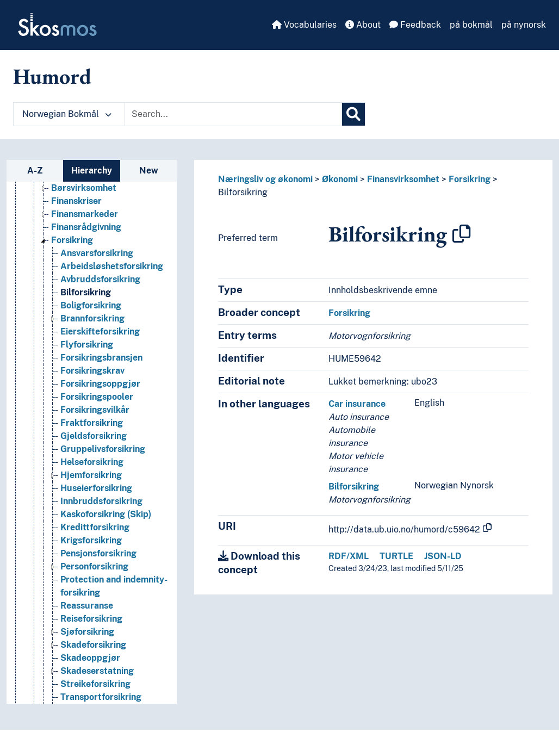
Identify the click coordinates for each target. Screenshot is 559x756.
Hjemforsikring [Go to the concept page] (91, 475)
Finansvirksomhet (403, 179)
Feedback (415, 25)
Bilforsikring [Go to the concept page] (86, 292)
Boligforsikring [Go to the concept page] (91, 305)
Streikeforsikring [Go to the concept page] (95, 684)
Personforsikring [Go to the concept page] (94, 566)
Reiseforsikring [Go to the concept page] (91, 619)
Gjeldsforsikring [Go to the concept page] (94, 436)
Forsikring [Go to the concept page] (72, 240)
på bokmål (471, 25)
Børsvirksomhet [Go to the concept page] (84, 188)
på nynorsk (524, 25)
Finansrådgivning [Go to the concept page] (86, 227)
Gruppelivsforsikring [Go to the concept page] (103, 449)
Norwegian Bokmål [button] (67, 114)
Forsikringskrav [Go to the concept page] (92, 371)
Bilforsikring (243, 192)
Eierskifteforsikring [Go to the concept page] (100, 331)
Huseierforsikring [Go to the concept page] (96, 488)
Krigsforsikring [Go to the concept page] (91, 540)
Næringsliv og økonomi (265, 179)
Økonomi (340, 179)
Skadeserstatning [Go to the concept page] (97, 671)
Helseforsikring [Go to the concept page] (92, 462)
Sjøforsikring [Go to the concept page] (87, 632)
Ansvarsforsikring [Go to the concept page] (97, 253)
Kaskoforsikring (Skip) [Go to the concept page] (106, 514)
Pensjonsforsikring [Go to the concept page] (98, 553)
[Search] (353, 114)
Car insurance (357, 404)
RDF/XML (349, 556)
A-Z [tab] (35, 171)
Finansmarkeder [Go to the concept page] (85, 214)
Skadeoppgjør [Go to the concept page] (90, 658)
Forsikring (470, 179)
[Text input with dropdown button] (233, 114)
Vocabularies (304, 25)
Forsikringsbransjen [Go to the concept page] (101, 358)
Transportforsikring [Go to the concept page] (101, 697)
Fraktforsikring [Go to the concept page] (92, 423)
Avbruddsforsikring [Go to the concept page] (100, 279)
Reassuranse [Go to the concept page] (87, 606)
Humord (52, 76)
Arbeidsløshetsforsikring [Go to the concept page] (112, 266)
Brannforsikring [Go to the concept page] (92, 318)
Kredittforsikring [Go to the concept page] (95, 527)
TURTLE (396, 556)
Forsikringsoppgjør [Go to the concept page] (100, 384)
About (363, 25)
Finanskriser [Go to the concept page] (76, 201)
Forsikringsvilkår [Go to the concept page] (95, 410)
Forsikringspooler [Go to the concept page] (97, 397)
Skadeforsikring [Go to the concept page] (93, 645)
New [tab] (149, 171)
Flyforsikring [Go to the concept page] (87, 345)
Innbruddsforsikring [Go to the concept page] (101, 501)
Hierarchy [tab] (92, 171)
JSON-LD (443, 556)
